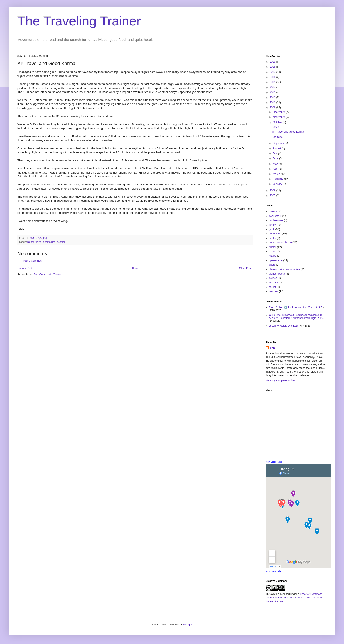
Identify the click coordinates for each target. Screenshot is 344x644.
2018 (273, 67)
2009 (273, 108)
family (272, 225)
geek (272, 229)
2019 (273, 62)
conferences (276, 220)
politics (273, 278)
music (272, 251)
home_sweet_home (280, 243)
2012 (273, 98)
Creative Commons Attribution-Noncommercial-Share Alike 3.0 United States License (294, 598)
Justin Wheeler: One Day (283, 326)
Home (136, 268)
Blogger (188, 625)
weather (61, 242)
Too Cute (277, 137)
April (276, 169)
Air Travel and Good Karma (288, 132)
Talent (276, 127)
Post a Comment (33, 261)
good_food (275, 234)
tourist (272, 287)
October (278, 122)
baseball (274, 211)
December (279, 112)
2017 (273, 72)
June (276, 158)
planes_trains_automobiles (41, 242)
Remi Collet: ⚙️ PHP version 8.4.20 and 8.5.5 (295, 307)
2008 (273, 191)
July (276, 153)
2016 (273, 77)
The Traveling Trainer (79, 21)
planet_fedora (277, 274)
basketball (275, 216)
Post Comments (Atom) (47, 275)
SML (273, 348)
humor (273, 247)
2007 (273, 196)
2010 (273, 103)
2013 (273, 92)
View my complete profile (280, 380)
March (277, 174)
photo (272, 265)
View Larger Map (274, 462)
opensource (276, 260)
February (278, 179)
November (279, 117)
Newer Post (25, 268)
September (280, 143)
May (276, 164)
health (272, 238)
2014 (273, 87)
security (273, 283)
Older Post (245, 268)
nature (273, 256)
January (278, 184)
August (277, 148)
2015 (273, 82)
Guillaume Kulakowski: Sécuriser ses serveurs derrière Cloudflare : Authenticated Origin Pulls (296, 317)
